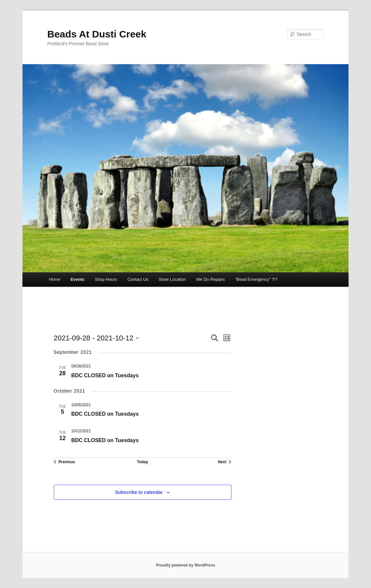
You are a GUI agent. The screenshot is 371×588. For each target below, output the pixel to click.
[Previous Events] (65, 462)
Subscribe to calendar (139, 492)
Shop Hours (106, 279)
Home (55, 279)
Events (77, 279)
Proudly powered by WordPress (185, 565)
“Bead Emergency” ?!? (256, 279)
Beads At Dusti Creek (97, 34)
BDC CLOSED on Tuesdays (105, 375)
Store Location (172, 279)
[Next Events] (224, 462)
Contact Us (138, 279)
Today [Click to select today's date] (142, 462)
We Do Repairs (211, 279)
